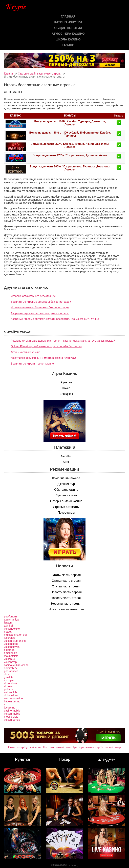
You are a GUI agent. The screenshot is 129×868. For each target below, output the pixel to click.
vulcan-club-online (15, 641)
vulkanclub (10, 692)
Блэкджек (66, 394)
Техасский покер (111, 747)
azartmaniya (11, 620)
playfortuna (11, 617)
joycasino (10, 708)
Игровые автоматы (66, 507)
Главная (68, 17)
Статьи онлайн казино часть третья (40, 74)
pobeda (8, 689)
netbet (8, 632)
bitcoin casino (12, 701)
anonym (9, 680)
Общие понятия (68, 28)
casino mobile (12, 711)
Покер (66, 388)
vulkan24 (9, 659)
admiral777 (11, 668)
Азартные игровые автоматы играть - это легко (40, 313)
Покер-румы (66, 513)
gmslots (9, 677)
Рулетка (66, 382)
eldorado (9, 650)
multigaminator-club (16, 635)
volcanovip (10, 662)
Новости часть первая (66, 592)
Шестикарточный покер (58, 747)
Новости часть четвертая (66, 609)
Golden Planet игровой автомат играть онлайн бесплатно (46, 346)
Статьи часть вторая (66, 581)
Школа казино (68, 39)
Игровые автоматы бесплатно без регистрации (40, 307)
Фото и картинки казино (25, 352)
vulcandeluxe (12, 629)
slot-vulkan (10, 683)
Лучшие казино (66, 495)
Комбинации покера (66, 478)
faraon (8, 623)
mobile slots (11, 717)
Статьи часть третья (66, 586)
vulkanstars (11, 644)
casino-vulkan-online (16, 665)
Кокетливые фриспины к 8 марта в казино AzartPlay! (43, 358)
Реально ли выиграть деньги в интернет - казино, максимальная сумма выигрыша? (63, 341)
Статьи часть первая (66, 575)
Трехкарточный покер (86, 747)
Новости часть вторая (66, 598)
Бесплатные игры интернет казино (32, 364)
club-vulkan (11, 695)
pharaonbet (11, 671)
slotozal (9, 686)
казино (68, 45)
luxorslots (10, 638)
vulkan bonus (12, 720)
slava (7, 674)
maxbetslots (11, 656)
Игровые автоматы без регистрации (33, 296)
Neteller (66, 456)
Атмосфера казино (68, 34)
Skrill (66, 462)
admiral (8, 626)
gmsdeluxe (10, 653)
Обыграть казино (66, 490)
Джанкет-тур (66, 484)
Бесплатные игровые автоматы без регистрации (41, 302)
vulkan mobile (12, 714)
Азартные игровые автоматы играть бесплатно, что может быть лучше (55, 319)
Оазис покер (16, 747)
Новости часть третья (66, 604)
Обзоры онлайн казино (66, 501)
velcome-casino (13, 698)
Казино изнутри (68, 22)
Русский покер (33, 747)
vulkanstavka (12, 647)
